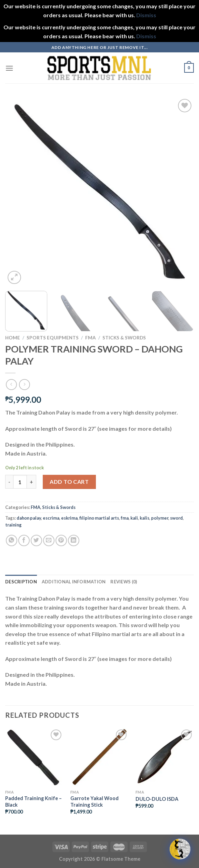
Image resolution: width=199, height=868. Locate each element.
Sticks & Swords (124, 338)
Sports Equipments (53, 338)
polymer (160, 518)
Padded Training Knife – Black (33, 801)
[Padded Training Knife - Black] (34, 757)
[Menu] (9, 68)
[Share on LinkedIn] (74, 540)
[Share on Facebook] (24, 540)
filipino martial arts (99, 518)
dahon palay (29, 518)
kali (134, 518)
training (13, 525)
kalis (145, 518)
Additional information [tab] (74, 582)
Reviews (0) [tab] (124, 582)
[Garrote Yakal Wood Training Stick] (99, 757)
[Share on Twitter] (36, 540)
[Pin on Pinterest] (61, 540)
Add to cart (69, 482)
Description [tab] (21, 582)
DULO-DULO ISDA (157, 799)
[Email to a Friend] (49, 540)
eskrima (69, 518)
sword (176, 518)
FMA (91, 338)
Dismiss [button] (146, 15)
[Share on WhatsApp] (12, 540)
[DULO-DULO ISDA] (165, 757)
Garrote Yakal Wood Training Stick (94, 801)
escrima (51, 518)
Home (13, 338)
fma (125, 518)
